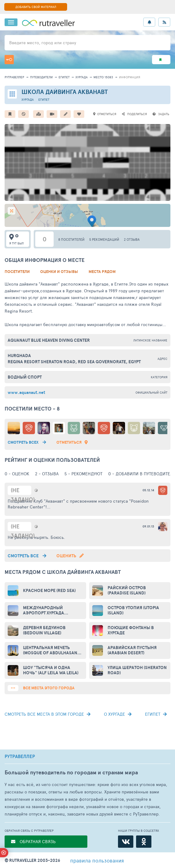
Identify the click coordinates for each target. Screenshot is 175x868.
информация (129, 77)
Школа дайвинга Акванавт (65, 92)
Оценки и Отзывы (59, 272)
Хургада (82, 77)
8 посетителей (71, 239)
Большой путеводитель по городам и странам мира (71, 772)
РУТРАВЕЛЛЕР (20, 757)
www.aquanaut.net (26, 392)
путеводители (41, 77)
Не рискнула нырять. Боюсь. (36, 537)
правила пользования (97, 860)
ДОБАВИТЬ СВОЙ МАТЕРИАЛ (36, 7)
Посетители (17, 272)
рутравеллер (14, 77)
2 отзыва (132, 239)
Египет (64, 77)
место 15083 (103, 77)
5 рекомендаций (104, 239)
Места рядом (102, 272)
